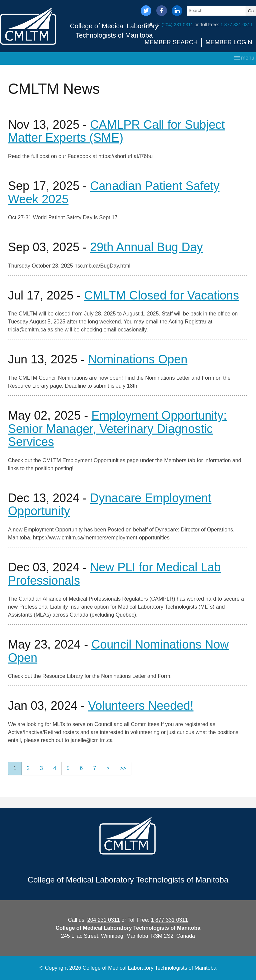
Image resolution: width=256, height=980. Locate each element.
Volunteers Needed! (141, 706)
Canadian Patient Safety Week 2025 (114, 193)
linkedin (177, 11)
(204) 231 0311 (177, 25)
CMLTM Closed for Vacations (161, 295)
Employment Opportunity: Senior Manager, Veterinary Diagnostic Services (117, 429)
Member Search (171, 42)
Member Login (229, 42)
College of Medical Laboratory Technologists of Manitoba (114, 31)
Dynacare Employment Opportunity (110, 505)
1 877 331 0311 (236, 25)
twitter (146, 11)
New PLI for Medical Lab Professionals (114, 574)
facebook (162, 11)
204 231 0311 (104, 920)
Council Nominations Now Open (118, 651)
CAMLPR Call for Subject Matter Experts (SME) (116, 131)
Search (195, 10)
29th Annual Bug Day (146, 247)
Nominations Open (138, 359)
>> (123, 768)
